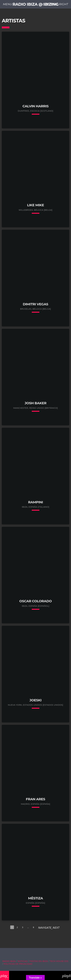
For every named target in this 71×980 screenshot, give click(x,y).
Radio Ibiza (9, 961)
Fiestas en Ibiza (39, 961)
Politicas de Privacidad (18, 964)
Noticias (23, 961)
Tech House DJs (59, 961)
